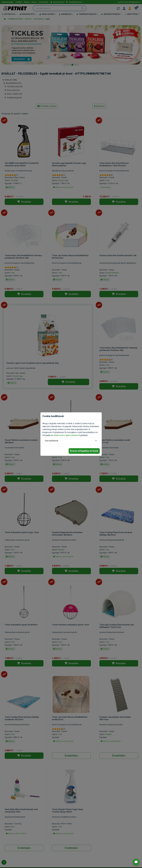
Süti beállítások (52, 441)
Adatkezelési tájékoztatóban (66, 435)
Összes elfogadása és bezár (84, 451)
